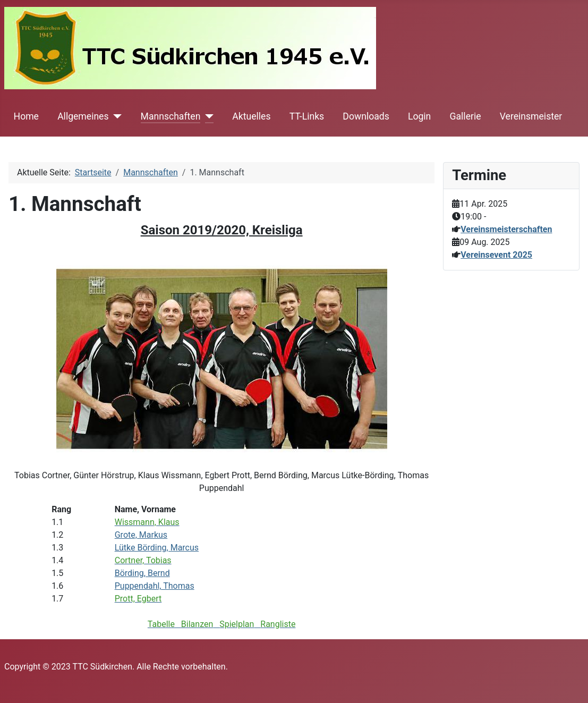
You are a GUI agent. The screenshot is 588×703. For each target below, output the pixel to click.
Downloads (366, 116)
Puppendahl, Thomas (155, 586)
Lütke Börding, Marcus (157, 548)
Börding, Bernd (142, 573)
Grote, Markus (141, 535)
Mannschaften (171, 116)
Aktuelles (251, 116)
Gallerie (466, 116)
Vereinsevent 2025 (496, 255)
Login (419, 116)
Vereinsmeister (531, 116)
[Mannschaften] (207, 116)
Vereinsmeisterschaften (506, 229)
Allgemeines (83, 116)
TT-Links (307, 116)
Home (26, 116)
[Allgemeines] (116, 116)
